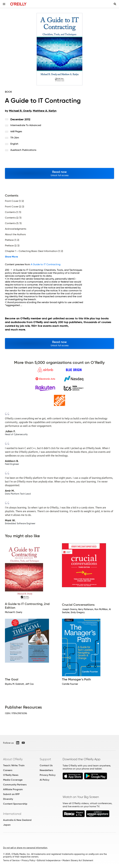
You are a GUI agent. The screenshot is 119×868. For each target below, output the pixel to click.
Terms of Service (11, 860)
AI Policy (44, 780)
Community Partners (15, 785)
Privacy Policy (48, 775)
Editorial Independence (49, 860)
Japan (7, 825)
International (12, 814)
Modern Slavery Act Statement (78, 860)
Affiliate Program (13, 789)
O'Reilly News (11, 775)
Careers (8, 770)
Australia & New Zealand (17, 820)
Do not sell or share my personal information (25, 848)
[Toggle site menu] (4, 4)
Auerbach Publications (23, 150)
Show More (11, 257)
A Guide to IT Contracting (46, 264)
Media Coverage (13, 780)
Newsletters (46, 770)
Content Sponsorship (15, 804)
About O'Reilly (13, 759)
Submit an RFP (11, 794)
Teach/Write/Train (14, 765)
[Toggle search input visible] (115, 4)
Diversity (8, 799)
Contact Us (46, 765)
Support (45, 759)
